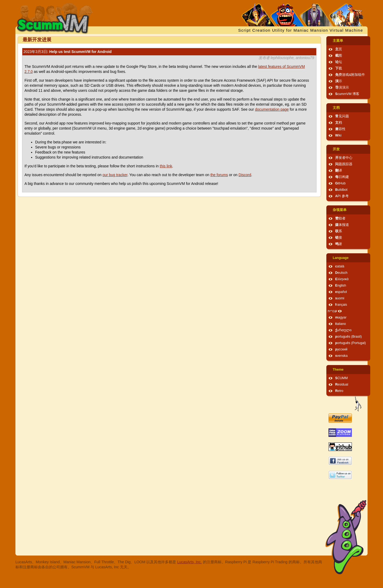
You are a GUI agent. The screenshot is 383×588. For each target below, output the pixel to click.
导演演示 (342, 88)
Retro (339, 391)
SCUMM (342, 378)
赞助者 (340, 218)
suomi (340, 298)
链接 (339, 238)
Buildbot (341, 190)
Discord (245, 175)
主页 (339, 49)
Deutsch (341, 273)
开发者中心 (344, 158)
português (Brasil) (348, 337)
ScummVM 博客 (347, 94)
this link (166, 166)
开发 (336, 149)
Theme (338, 370)
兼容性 (340, 129)
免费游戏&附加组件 (350, 75)
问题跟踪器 (344, 164)
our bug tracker (115, 175)
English (341, 285)
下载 (339, 68)
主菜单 (338, 41)
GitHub (340, 183)
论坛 (339, 62)
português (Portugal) (351, 343)
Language (341, 258)
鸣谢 (339, 244)
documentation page (272, 109)
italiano (341, 324)
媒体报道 (342, 225)
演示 (339, 81)
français (341, 305)
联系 (339, 231)
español (341, 292)
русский (341, 349)
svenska (341, 356)
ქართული (343, 330)
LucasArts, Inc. (190, 562)
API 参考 (342, 196)
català (340, 266)
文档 (336, 108)
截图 (339, 56)
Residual (342, 384)
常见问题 (342, 116)
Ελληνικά (342, 279)
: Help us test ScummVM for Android (68, 52)
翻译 (339, 171)
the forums (219, 175)
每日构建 (342, 177)
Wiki (338, 135)
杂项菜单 (340, 210)
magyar (341, 317)
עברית (332, 311)
